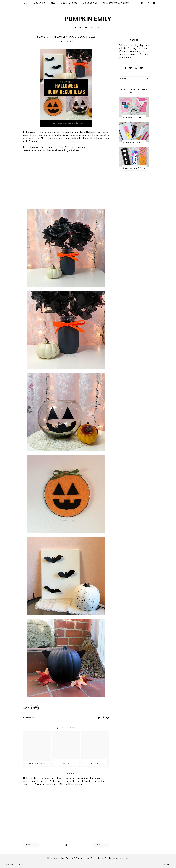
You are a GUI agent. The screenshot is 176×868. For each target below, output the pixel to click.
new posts (31, 845)
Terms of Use (97, 858)
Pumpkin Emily (16, 864)
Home (26, 3)
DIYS (53, 3)
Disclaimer (110, 858)
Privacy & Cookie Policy (78, 858)
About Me (40, 3)
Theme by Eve (167, 864)
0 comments (29, 718)
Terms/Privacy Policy (116, 3)
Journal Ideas (69, 3)
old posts (101, 845)
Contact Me (90, 3)
